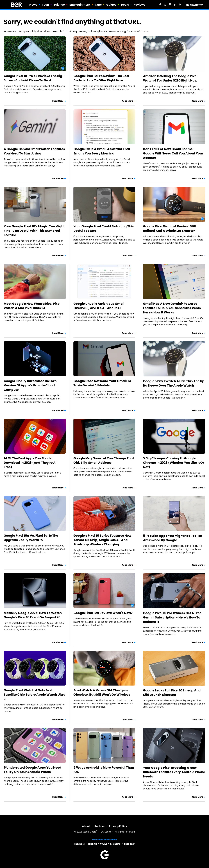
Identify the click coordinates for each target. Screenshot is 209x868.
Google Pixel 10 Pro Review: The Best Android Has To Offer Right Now (101, 78)
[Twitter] (165, 5)
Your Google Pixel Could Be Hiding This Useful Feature (104, 229)
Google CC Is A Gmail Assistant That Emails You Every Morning (102, 151)
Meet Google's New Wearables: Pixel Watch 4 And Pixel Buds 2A (32, 306)
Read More (58, 101)
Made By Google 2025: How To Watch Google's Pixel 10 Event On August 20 (33, 615)
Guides (111, 5)
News (33, 5)
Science (59, 5)
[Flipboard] (175, 5)
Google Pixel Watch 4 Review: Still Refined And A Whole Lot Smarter (169, 229)
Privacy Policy (118, 826)
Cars (98, 5)
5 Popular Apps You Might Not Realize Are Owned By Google (172, 538)
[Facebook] (160, 5)
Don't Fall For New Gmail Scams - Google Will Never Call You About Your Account (173, 153)
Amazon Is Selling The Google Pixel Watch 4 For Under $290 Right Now (170, 78)
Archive (99, 826)
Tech (45, 5)
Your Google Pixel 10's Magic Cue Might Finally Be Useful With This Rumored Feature (34, 231)
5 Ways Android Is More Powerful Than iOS (104, 770)
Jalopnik (92, 844)
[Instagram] (170, 5)
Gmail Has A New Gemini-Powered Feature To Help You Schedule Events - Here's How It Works (173, 308)
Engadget (79, 844)
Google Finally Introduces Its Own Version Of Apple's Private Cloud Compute (30, 385)
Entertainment (80, 5)
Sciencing (115, 844)
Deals (125, 5)
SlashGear (129, 844)
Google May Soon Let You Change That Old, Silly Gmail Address (104, 460)
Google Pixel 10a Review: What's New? (103, 613)
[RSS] (180, 5)
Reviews (140, 5)
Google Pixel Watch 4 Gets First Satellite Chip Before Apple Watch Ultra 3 (35, 695)
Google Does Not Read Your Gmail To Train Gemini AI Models (102, 383)
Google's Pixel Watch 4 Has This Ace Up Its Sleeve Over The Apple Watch (174, 383)
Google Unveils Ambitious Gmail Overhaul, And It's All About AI (99, 306)
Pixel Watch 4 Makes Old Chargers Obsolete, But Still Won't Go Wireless (102, 692)
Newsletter (195, 5)
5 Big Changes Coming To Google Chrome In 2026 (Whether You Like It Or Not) (174, 463)
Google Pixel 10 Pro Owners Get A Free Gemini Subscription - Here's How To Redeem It (172, 617)
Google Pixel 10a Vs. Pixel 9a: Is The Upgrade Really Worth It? (31, 538)
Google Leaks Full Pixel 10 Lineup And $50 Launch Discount (172, 693)
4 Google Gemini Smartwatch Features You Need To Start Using (34, 151)
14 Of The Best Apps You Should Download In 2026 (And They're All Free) (31, 463)
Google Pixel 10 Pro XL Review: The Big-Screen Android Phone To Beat (34, 78)
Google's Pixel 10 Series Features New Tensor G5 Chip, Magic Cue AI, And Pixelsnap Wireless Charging (102, 540)
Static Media (89, 832)
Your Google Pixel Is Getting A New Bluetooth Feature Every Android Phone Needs (174, 772)
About (86, 826)
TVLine (104, 844)
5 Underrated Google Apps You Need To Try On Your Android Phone (33, 770)
